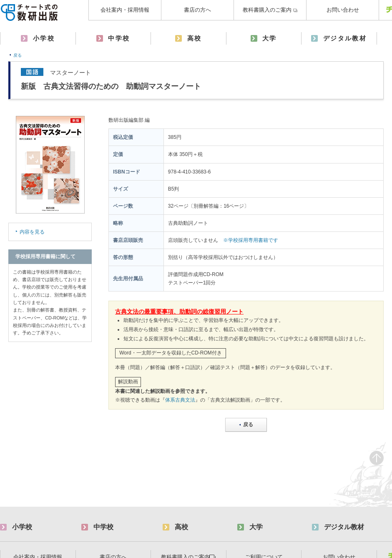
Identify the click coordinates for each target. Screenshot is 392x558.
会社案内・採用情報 (125, 10)
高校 (195, 38)
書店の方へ (197, 10)
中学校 (119, 38)
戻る (18, 55)
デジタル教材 (345, 38)
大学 (270, 38)
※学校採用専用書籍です (251, 240)
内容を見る (32, 232)
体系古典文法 (180, 400)
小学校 (44, 38)
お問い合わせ (343, 10)
